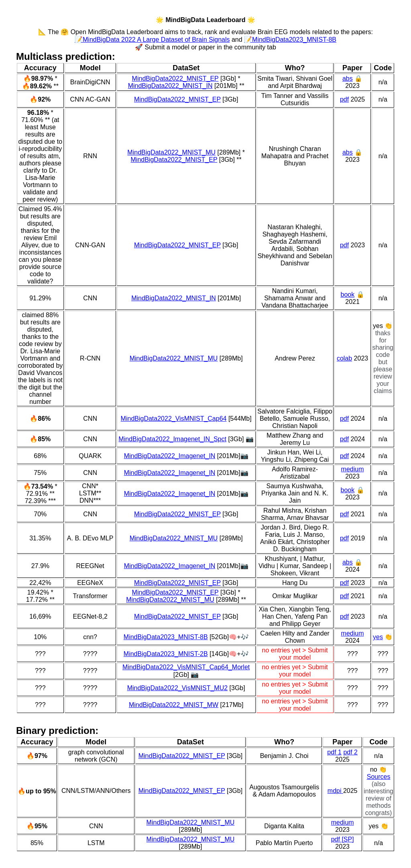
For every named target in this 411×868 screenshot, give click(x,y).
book (347, 294)
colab (344, 358)
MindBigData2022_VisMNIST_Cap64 (174, 419)
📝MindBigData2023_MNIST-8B (290, 40)
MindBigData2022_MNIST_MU (171, 152)
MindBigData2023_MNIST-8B (166, 637)
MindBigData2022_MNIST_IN (170, 86)
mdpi (335, 791)
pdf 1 (334, 752)
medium (353, 469)
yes (378, 637)
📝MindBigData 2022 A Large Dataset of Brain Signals (152, 40)
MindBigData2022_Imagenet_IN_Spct (172, 439)
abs (348, 78)
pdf (344, 99)
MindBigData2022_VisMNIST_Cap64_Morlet (186, 667)
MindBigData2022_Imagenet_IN (170, 456)
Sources (379, 777)
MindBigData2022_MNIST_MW (174, 705)
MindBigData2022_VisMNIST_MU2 (177, 688)
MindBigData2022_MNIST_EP (175, 78)
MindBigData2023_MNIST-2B (166, 654)
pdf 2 (350, 752)
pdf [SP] (343, 839)
